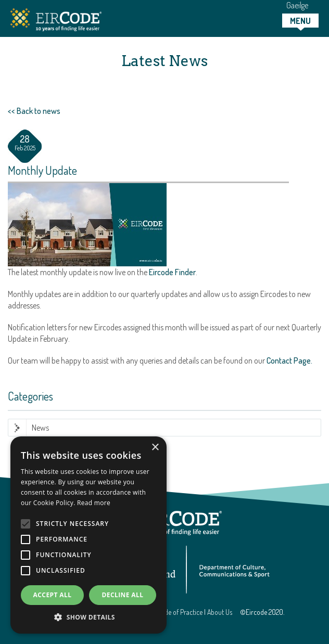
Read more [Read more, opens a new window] (94, 503)
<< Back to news (34, 111)
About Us (220, 612)
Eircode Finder (172, 272)
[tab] (300, 21)
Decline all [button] (123, 595)
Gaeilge (297, 5)
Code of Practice (180, 612)
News (40, 428)
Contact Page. (289, 360)
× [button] (155, 448)
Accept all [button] (53, 595)
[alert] (88, 535)
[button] (88, 617)
